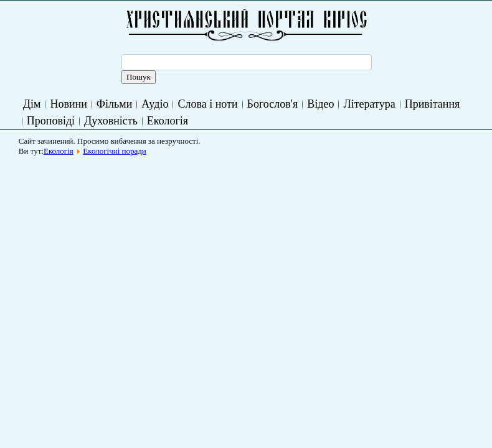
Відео (320, 104)
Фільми (114, 104)
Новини (68, 104)
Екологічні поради (115, 151)
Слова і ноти (207, 104)
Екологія (168, 121)
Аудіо (155, 104)
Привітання (433, 104)
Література (369, 104)
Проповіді (51, 121)
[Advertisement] (250, 189)
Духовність (111, 121)
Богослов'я (273, 104)
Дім (32, 104)
